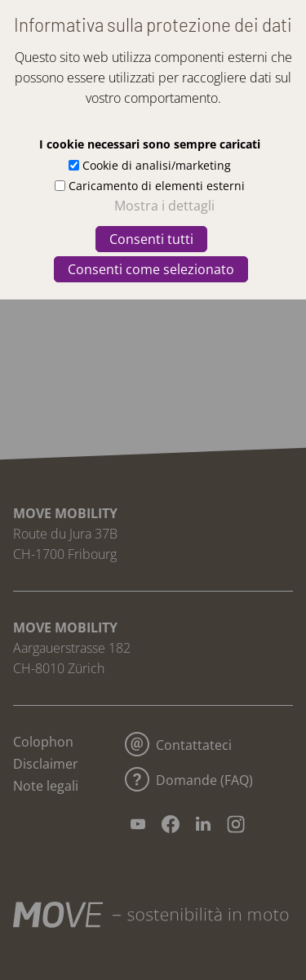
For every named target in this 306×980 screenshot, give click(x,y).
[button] (271, 39)
